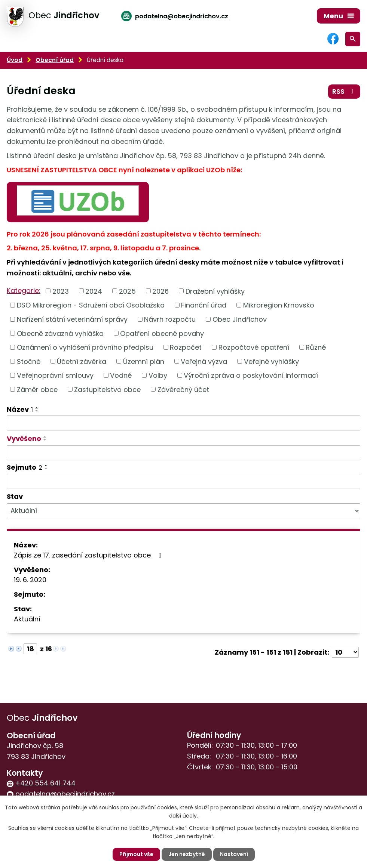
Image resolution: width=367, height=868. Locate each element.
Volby (158, 375)
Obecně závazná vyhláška (60, 333)
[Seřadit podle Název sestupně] (37, 411)
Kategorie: (24, 291)
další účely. (183, 816)
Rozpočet (186, 347)
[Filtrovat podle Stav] (183, 511)
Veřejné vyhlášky (271, 361)
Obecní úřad (55, 60)
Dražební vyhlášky (215, 291)
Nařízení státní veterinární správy (72, 319)
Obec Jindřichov (240, 319)
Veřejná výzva (204, 361)
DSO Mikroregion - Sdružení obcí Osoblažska (91, 305)
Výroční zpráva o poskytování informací (251, 375)
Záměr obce (37, 389)
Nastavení (234, 854)
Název (20, 409)
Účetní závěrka (82, 361)
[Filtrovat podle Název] (183, 423)
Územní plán (144, 361)
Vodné (121, 375)
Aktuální (27, 619)
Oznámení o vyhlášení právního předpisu (85, 347)
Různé (316, 347)
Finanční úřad (204, 305)
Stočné (29, 361)
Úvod (15, 60)
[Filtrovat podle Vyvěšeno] (183, 453)
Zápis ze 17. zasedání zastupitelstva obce (89, 555)
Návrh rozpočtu (170, 319)
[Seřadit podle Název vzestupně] (37, 408)
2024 (94, 291)
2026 (160, 291)
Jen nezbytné (187, 854)
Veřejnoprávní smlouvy (55, 375)
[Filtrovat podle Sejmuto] (183, 481)
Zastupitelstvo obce (107, 389)
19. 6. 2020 (30, 580)
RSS (344, 91)
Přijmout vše (136, 854)
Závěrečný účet (183, 389)
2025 (127, 291)
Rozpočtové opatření (254, 347)
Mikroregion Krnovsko (279, 305)
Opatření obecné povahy (162, 333)
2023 (61, 291)
